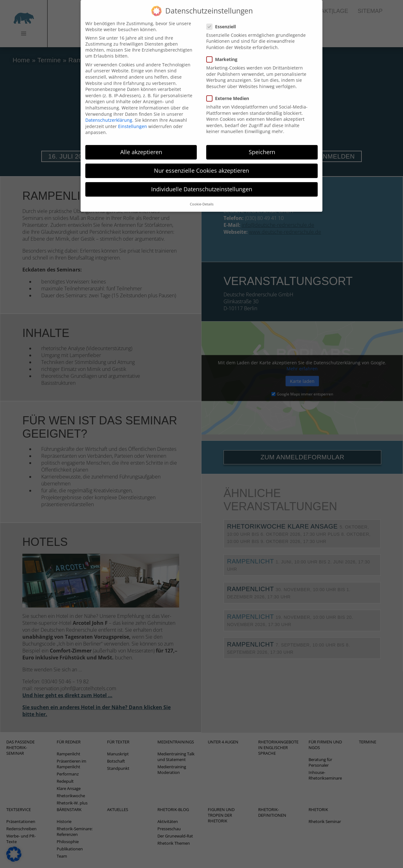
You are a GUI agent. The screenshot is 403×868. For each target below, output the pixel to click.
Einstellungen (133, 119)
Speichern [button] (262, 145)
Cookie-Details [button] (202, 197)
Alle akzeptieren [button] (141, 145)
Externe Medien (230, 91)
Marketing (224, 52)
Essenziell (223, 19)
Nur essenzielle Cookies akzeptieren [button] (201, 163)
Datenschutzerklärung (109, 113)
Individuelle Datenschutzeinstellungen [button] (202, 182)
